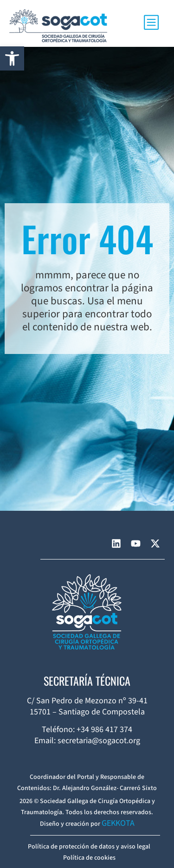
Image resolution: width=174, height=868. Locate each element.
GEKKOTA (118, 823)
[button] (12, 58)
